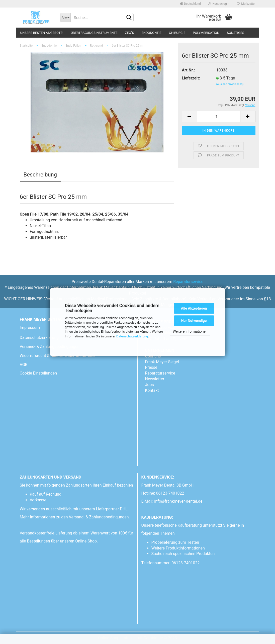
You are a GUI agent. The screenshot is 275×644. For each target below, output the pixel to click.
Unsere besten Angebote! (42, 33)
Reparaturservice (188, 282)
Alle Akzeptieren (194, 308)
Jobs (150, 385)
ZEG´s (130, 33)
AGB (24, 365)
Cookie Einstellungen (38, 373)
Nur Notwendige (194, 321)
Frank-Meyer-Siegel (162, 362)
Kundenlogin (219, 4)
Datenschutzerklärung (132, 336)
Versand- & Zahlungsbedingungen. (100, 517)
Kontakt (152, 390)
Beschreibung (40, 175)
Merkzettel (246, 4)
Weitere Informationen (190, 331)
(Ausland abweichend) (230, 84)
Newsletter (155, 379)
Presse (151, 367)
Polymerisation (206, 33)
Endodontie (151, 33)
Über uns (153, 356)
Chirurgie (177, 33)
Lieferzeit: (191, 78)
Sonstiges (236, 33)
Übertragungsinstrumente (94, 33)
